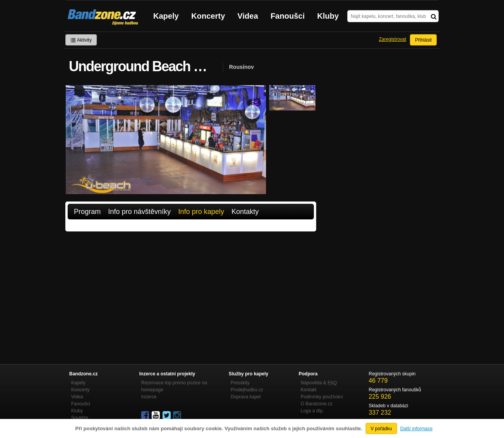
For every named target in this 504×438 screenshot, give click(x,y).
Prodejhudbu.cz (247, 390)
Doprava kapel (246, 397)
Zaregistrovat (392, 39)
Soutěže (80, 418)
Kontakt (309, 390)
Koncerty (208, 16)
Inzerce (149, 397)
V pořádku (381, 429)
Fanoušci (288, 16)
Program (87, 212)
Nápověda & (319, 383)
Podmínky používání (322, 397)
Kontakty (245, 212)
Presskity (240, 383)
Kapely (166, 16)
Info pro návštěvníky (139, 212)
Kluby (328, 16)
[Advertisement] (191, 290)
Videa (248, 16)
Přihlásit (423, 40)
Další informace (416, 429)
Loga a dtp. (312, 411)
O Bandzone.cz (317, 404)
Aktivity (81, 40)
